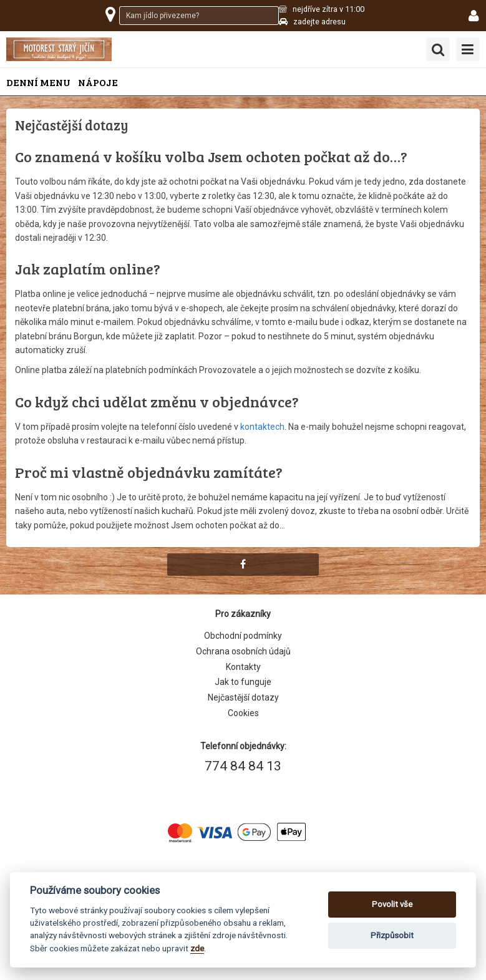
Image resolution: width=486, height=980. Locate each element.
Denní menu (38, 82)
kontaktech (262, 427)
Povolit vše (392, 904)
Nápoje (98, 82)
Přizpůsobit (392, 935)
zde (197, 948)
